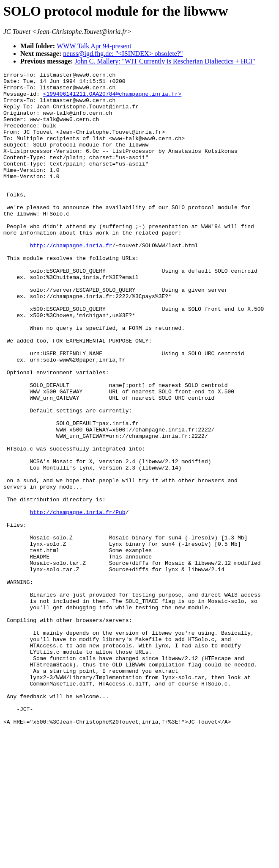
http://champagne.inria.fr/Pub (77, 600)
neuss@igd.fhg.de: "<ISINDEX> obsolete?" (123, 54)
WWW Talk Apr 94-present (94, 46)
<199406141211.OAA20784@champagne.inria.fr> (112, 99)
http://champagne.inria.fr (71, 279)
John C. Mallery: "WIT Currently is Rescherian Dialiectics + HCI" (165, 61)
